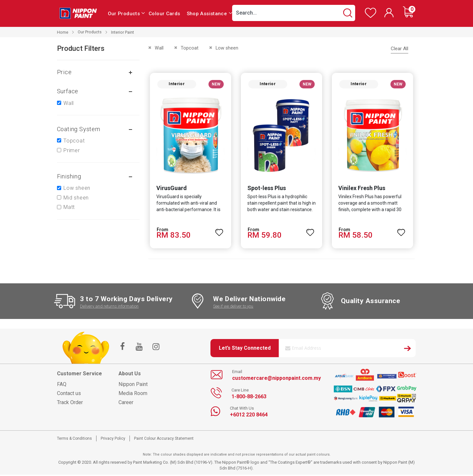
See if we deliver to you (233, 307)
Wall (69, 103)
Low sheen (77, 188)
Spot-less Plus (266, 189)
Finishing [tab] (69, 176)
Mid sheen (76, 198)
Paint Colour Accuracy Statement (164, 440)
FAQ (62, 385)
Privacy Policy (113, 440)
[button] (219, 231)
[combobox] (294, 13)
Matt (69, 207)
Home (63, 32)
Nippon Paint (133, 385)
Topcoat (74, 141)
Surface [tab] (68, 91)
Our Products (90, 32)
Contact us (69, 395)
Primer (72, 150)
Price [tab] (64, 72)
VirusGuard (170, 189)
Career (126, 404)
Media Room (133, 395)
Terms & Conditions (74, 440)
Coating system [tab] (79, 129)
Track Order (70, 404)
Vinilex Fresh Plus (362, 189)
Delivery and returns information (109, 307)
